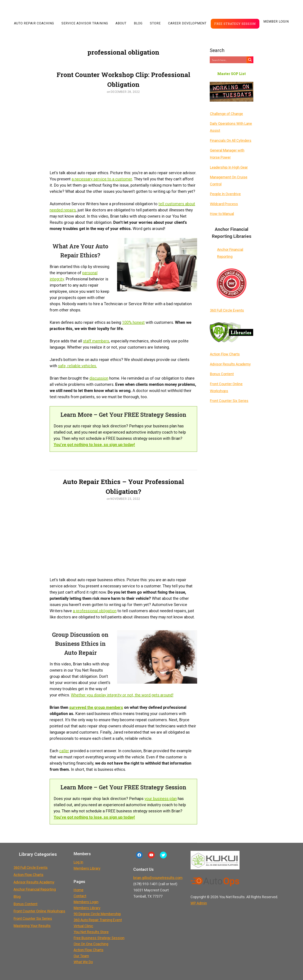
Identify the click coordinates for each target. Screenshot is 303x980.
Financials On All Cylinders (230, 140)
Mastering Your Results (32, 923)
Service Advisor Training (85, 23)
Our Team (81, 956)
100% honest (133, 322)
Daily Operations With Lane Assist (231, 127)
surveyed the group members (96, 707)
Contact (79, 896)
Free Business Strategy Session (98, 938)
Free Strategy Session (235, 24)
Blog (138, 23)
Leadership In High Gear (229, 166)
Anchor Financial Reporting (230, 250)
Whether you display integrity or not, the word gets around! (122, 695)
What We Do (83, 962)
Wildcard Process (224, 202)
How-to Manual (222, 211)
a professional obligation (95, 611)
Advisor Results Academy (230, 360)
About (121, 23)
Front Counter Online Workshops (226, 383)
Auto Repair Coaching (34, 23)
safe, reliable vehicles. (77, 366)
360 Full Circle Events (227, 307)
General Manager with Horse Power (227, 153)
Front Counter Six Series (229, 396)
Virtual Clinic (83, 926)
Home (78, 890)
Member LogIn (276, 21)
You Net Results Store (91, 932)
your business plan (161, 799)
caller (64, 751)
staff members (96, 341)
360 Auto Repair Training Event (97, 920)
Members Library (86, 868)
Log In (78, 862)
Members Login (85, 902)
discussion (99, 378)
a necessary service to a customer (102, 179)
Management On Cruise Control (228, 179)
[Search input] (228, 60)
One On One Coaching (90, 944)
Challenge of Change (226, 113)
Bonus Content (222, 370)
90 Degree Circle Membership (97, 914)
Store (155, 23)
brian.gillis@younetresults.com (157, 878)
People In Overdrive (225, 192)
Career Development (187, 23)
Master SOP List (232, 74)
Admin (198, 903)
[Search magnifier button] (250, 60)
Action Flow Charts (225, 351)
